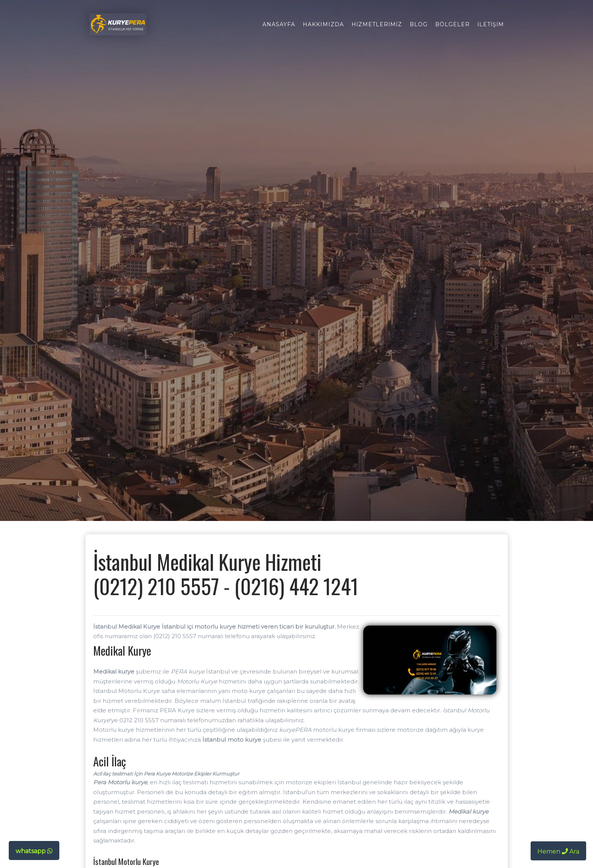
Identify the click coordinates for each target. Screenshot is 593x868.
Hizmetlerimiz (377, 24)
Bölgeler (452, 24)
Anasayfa (279, 24)
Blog (419, 24)
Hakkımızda (323, 24)
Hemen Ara (558, 851)
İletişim (491, 24)
